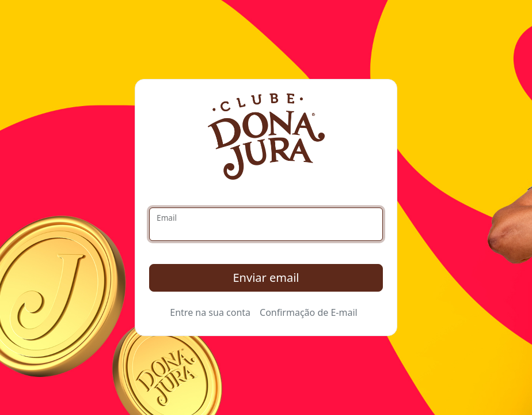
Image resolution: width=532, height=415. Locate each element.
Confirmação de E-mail (309, 312)
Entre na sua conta (210, 312)
